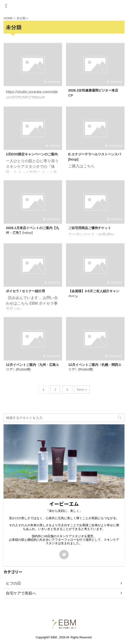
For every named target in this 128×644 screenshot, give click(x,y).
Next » (82, 389)
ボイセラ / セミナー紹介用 (25, 291)
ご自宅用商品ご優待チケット (90, 228)
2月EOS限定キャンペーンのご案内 (32, 154)
